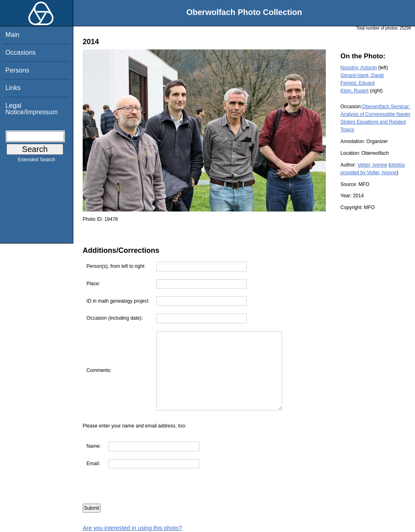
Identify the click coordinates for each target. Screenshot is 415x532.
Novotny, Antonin (359, 68)
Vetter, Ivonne (372, 165)
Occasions (20, 52)
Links (13, 88)
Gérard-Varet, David (362, 75)
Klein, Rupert (354, 91)
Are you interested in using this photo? (132, 528)
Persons (17, 70)
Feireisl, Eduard (357, 83)
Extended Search (36, 161)
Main (12, 35)
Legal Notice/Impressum (31, 109)
